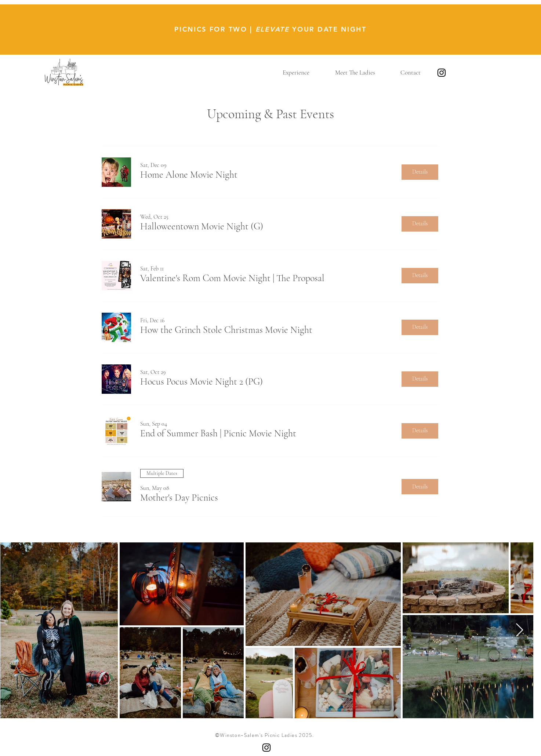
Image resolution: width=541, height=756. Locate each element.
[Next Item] (520, 630)
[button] (296, 73)
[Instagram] (442, 73)
